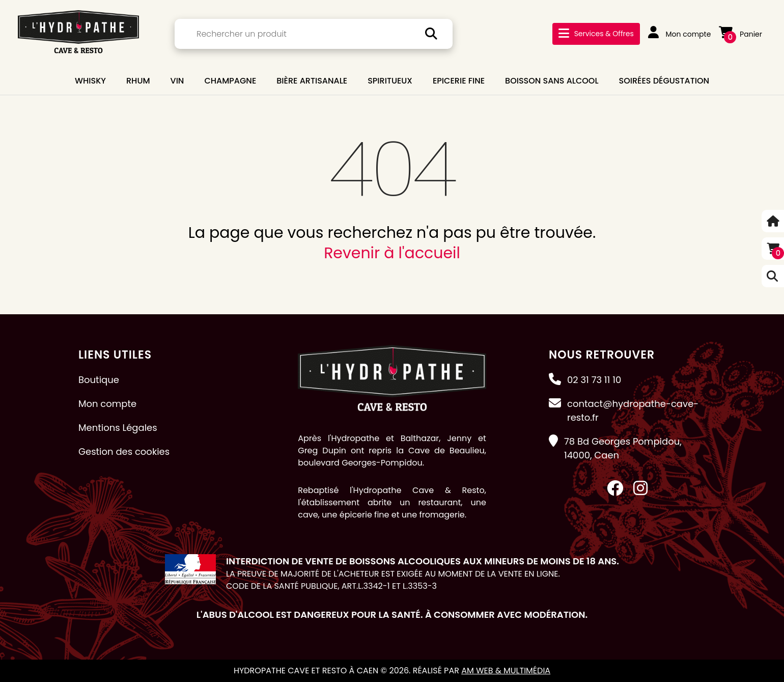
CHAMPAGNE (230, 81)
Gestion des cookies (124, 452)
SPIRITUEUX (390, 81)
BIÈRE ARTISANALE (312, 81)
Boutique (99, 380)
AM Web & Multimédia (506, 671)
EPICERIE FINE (459, 81)
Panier (740, 34)
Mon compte (680, 34)
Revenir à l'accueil (392, 253)
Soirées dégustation (664, 81)
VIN (177, 81)
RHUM (138, 81)
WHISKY (90, 81)
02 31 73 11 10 (594, 380)
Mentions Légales (118, 428)
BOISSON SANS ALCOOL (552, 81)
